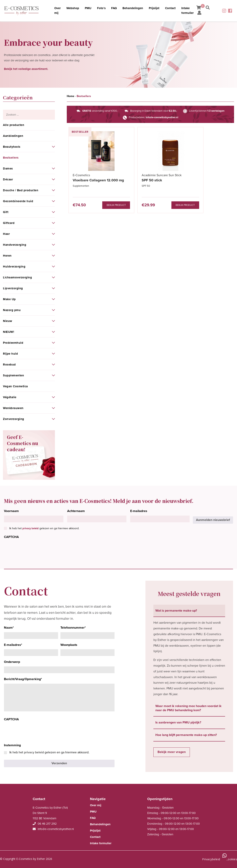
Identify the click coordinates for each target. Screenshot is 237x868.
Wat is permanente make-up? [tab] (176, 611)
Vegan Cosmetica (15, 386)
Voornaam (11, 511)
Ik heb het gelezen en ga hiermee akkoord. (44, 528)
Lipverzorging (13, 288)
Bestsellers (11, 158)
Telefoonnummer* (73, 628)
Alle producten (14, 125)
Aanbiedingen (13, 136)
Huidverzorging (14, 266)
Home (71, 96)
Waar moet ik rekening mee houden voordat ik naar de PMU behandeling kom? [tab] (188, 708)
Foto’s (101, 8)
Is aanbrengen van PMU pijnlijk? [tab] (178, 722)
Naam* (9, 628)
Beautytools (12, 147)
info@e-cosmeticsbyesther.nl (162, 117)
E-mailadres (139, 511)
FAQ (114, 8)
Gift (6, 212)
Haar (6, 234)
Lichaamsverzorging (17, 277)
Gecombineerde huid (18, 201)
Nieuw (8, 321)
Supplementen (13, 375)
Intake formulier (188, 11)
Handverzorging (15, 245)
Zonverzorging (14, 419)
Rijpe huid (10, 354)
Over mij (56, 11)
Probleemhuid (13, 343)
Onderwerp (12, 662)
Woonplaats (69, 645)
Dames (8, 168)
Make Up (9, 299)
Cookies (232, 859)
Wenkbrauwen (13, 408)
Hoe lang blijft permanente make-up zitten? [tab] (186, 735)
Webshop (72, 8)
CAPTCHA (11, 537)
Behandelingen (133, 8)
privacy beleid (31, 528)
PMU (87, 8)
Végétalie (10, 397)
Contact (171, 8)
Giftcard (9, 223)
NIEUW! (9, 332)
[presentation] (34, 549)
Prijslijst (154, 8)
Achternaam (76, 511)
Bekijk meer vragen (172, 752)
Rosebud (9, 365)
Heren (7, 256)
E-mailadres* (13, 645)
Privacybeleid (211, 859)
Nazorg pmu (12, 310)
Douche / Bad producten (21, 190)
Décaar (8, 179)
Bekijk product (103, 205)
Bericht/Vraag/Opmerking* (23, 679)
